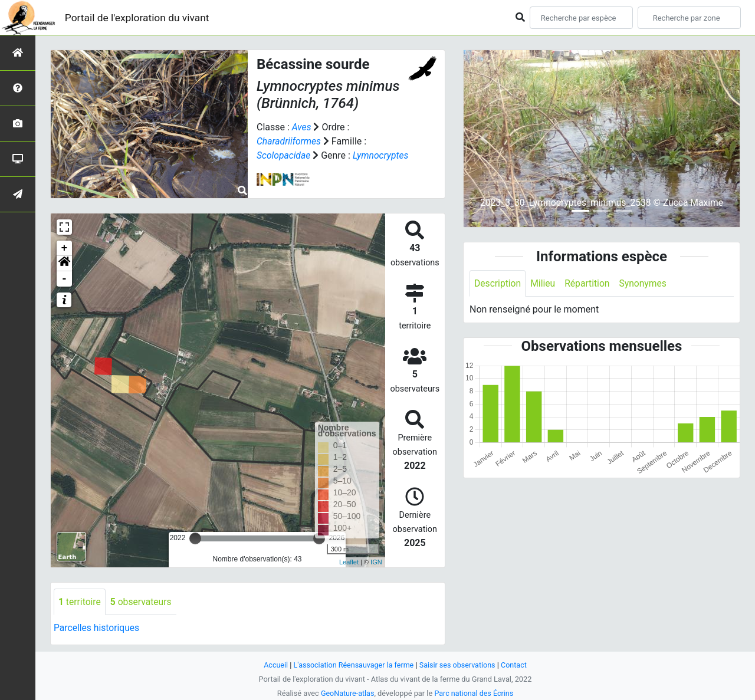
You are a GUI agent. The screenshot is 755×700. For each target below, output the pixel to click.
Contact (516, 665)
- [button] (65, 279)
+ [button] (65, 248)
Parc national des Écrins (475, 693)
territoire (80, 602)
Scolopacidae (284, 155)
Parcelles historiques (97, 628)
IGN (376, 562)
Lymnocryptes (383, 155)
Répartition (589, 283)
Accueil (274, 665)
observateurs (142, 602)
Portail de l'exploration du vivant (140, 17)
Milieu (544, 283)
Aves (302, 127)
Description (498, 283)
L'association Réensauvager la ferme (353, 665)
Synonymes (646, 283)
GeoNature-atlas (347, 693)
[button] (64, 264)
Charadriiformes (289, 141)
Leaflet (349, 562)
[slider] (195, 538)
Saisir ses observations (459, 665)
